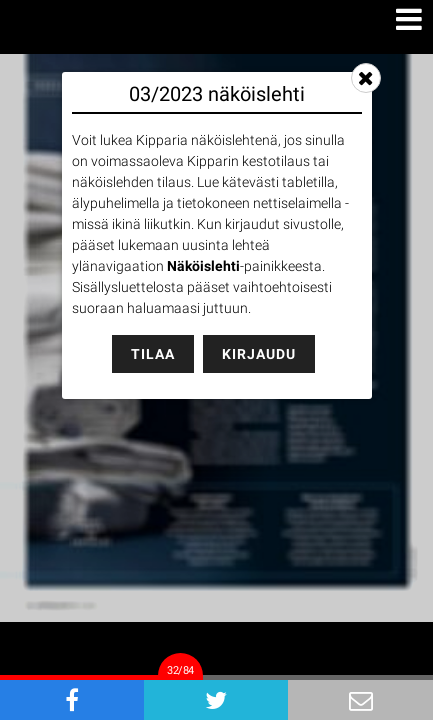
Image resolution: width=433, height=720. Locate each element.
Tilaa (153, 354)
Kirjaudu (259, 354)
